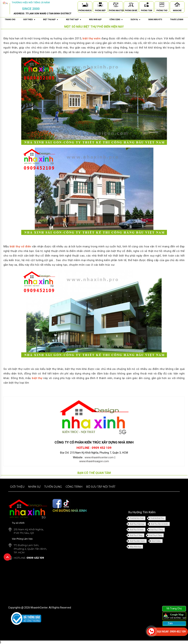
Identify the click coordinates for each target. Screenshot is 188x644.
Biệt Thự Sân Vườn (137, 541)
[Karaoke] (177, 5)
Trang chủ (10, 20)
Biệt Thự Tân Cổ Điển (159, 524)
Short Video (156, 541)
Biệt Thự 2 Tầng (157, 530)
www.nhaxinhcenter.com (99, 457)
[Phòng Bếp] (100, 5)
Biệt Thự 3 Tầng (136, 535)
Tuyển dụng (53, 487)
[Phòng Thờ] (162, 5)
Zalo (170, 623)
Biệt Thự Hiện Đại (137, 524)
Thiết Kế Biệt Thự (157, 518)
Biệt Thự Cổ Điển (137, 530)
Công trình (74, 487)
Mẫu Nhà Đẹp (135, 547)
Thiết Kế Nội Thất (137, 518)
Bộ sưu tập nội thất (101, 487)
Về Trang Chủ (174, 608)
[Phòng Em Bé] (131, 5)
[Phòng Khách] (85, 5)
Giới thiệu (17, 487)
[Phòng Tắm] (146, 5)
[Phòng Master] (116, 5)
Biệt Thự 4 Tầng (156, 535)
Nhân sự (34, 487)
